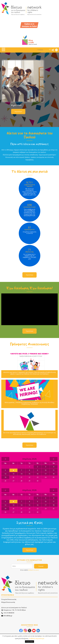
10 (46, 470)
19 (5, 477)
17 (46, 474)
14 (21, 474)
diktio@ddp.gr (7, 616)
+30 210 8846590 (8, 613)
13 (13, 474)
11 (54, 470)
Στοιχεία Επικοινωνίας (9, 599)
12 (5, 474)
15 (29, 474)
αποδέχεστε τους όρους (33, 570)
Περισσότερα (18, 112)
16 (38, 474)
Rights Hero (16, 105)
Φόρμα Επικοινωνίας (8, 602)
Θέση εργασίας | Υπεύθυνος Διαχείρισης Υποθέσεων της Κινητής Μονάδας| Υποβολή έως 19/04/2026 (30, 403)
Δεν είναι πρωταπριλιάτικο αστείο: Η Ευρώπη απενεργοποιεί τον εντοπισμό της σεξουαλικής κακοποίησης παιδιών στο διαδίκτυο (29, 433)
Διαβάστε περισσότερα (37, 638)
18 (54, 474)
